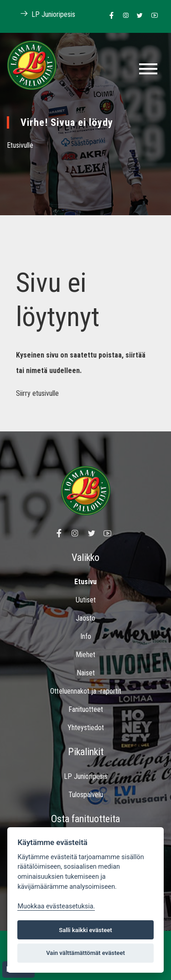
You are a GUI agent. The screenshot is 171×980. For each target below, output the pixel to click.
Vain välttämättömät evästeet (85, 953)
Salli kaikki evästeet (85, 930)
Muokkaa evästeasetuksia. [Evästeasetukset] (56, 906)
